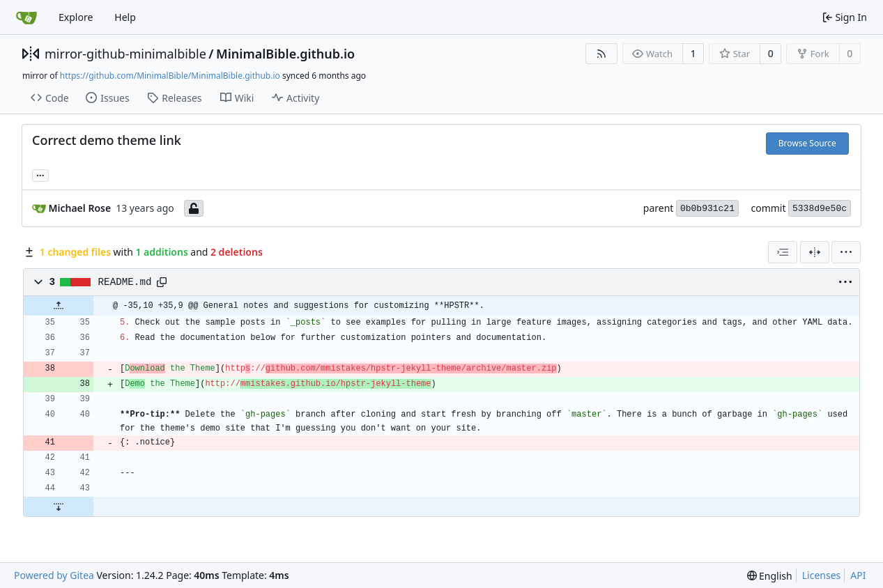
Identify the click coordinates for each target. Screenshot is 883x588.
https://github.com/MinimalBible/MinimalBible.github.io (170, 76)
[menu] (846, 252)
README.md (125, 282)
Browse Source (807, 143)
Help (125, 17)
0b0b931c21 (707, 209)
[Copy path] (162, 282)
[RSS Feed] (601, 54)
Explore (76, 17)
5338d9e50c (820, 209)
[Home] (26, 17)
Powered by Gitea (54, 575)
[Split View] (815, 252)
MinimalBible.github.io (285, 54)
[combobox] (783, 252)
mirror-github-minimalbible (125, 54)
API (858, 575)
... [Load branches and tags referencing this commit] (40, 174)
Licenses (822, 575)
